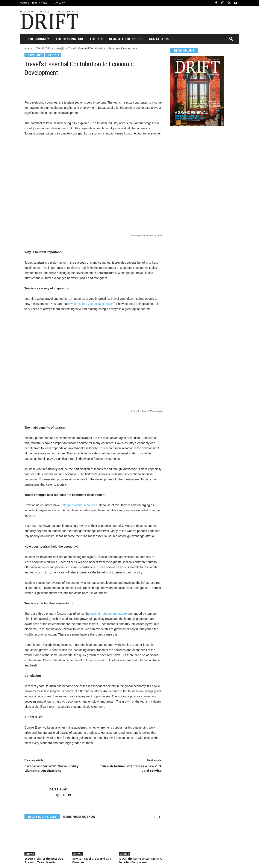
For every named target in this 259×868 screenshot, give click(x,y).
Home (28, 48)
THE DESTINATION (69, 39)
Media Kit (59, 3)
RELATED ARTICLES (42, 817)
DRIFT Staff (58, 789)
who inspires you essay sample (91, 304)
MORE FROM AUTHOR (79, 817)
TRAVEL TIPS (43, 48)
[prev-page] (155, 817)
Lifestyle (59, 48)
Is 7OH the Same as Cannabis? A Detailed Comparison (140, 860)
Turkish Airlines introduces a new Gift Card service (131, 768)
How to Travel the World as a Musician (91, 860)
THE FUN (96, 39)
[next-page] (160, 817)
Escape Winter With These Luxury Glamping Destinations (51, 768)
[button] (231, 39)
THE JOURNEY (38, 39)
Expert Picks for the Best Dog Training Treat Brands (44, 860)
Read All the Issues (126, 39)
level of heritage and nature (109, 614)
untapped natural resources (79, 505)
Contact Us (159, 39)
